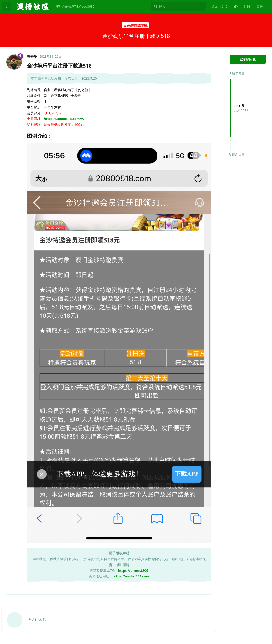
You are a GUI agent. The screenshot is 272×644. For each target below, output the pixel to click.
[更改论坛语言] (220, 7)
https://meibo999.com (131, 576)
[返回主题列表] (6, 6)
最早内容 (237, 73)
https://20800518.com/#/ (64, 119)
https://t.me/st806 (133, 571)
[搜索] (178, 6)
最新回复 (237, 154)
